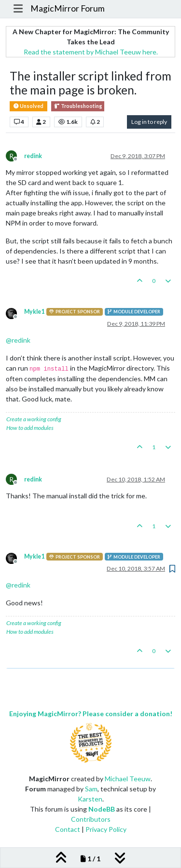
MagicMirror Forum (68, 8)
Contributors (91, 819)
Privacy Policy (106, 829)
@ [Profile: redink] (18, 340)
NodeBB (102, 809)
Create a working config (34, 419)
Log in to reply (149, 122)
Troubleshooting (78, 106)
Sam (91, 789)
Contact (68, 829)
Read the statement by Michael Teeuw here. (91, 52)
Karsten (90, 799)
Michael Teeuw (128, 779)
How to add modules (30, 428)
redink (33, 156)
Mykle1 (34, 312)
